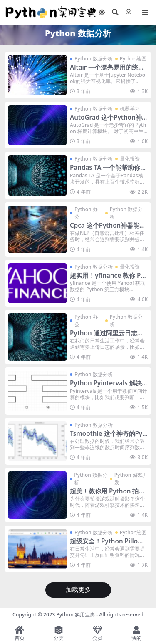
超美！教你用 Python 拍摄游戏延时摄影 (107, 495)
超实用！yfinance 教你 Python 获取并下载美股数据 (108, 279)
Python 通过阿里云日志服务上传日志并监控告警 (107, 337)
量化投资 (130, 159)
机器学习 (130, 109)
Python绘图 (133, 59)
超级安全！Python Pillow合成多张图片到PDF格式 (106, 545)
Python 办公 (86, 213)
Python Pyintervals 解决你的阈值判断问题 (106, 387)
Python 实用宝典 (76, 615)
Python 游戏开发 (131, 479)
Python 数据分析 (94, 59)
